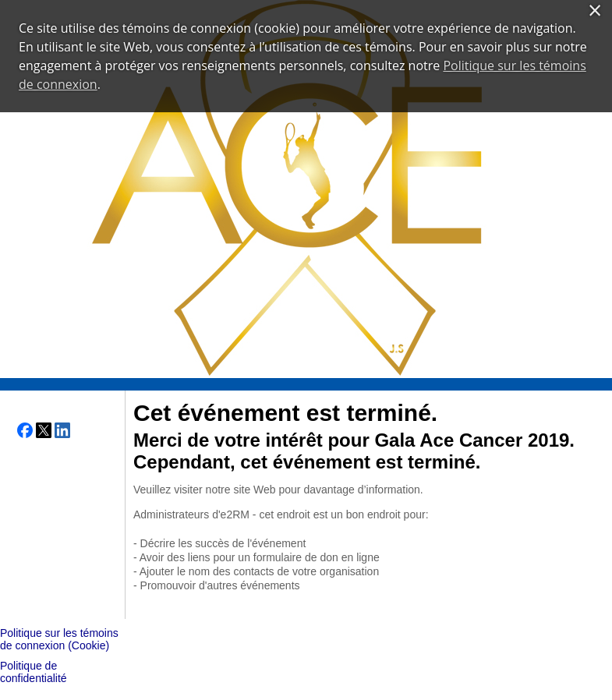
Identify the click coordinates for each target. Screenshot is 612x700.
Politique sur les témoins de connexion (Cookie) (59, 639)
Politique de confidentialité (34, 672)
